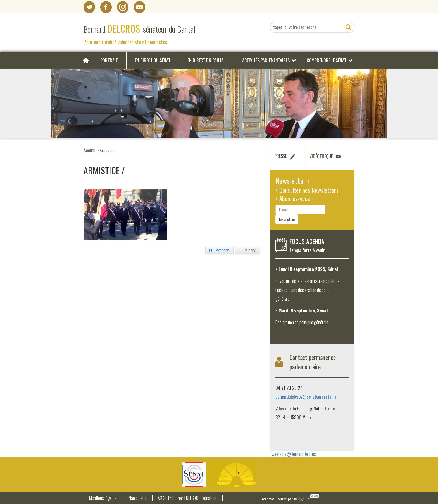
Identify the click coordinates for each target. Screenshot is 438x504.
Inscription (287, 219)
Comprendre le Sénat (327, 60)
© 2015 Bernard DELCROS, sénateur (187, 498)
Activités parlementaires (266, 60)
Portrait (109, 60)
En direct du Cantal (206, 60)
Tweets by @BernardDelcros (293, 454)
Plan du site (137, 498)
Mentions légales (103, 498)
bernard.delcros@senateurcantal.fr (306, 397)
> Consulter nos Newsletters (307, 190)
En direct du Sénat (153, 60)
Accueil (90, 150)
